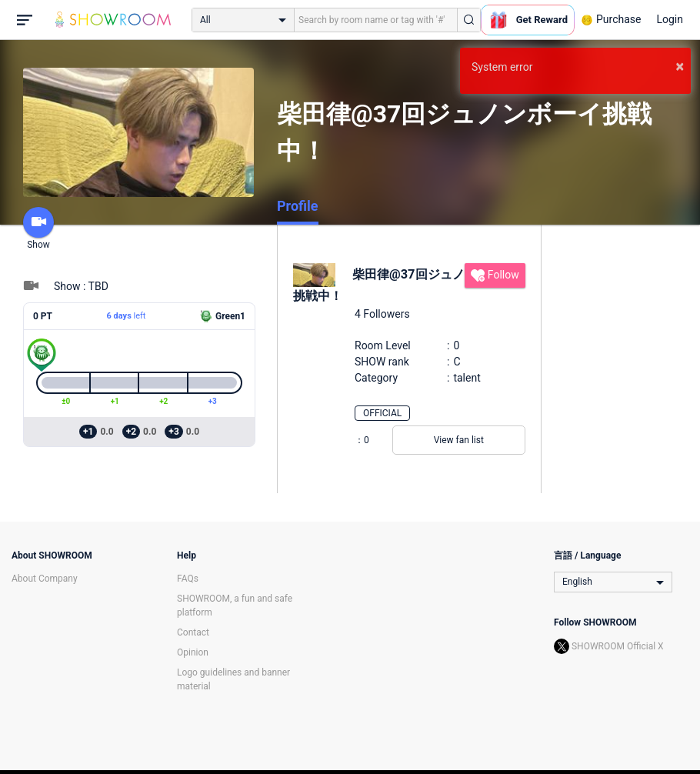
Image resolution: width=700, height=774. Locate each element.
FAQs (188, 579)
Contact (193, 632)
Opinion (193, 652)
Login (670, 19)
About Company (45, 579)
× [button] (680, 66)
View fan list (459, 440)
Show (38, 229)
